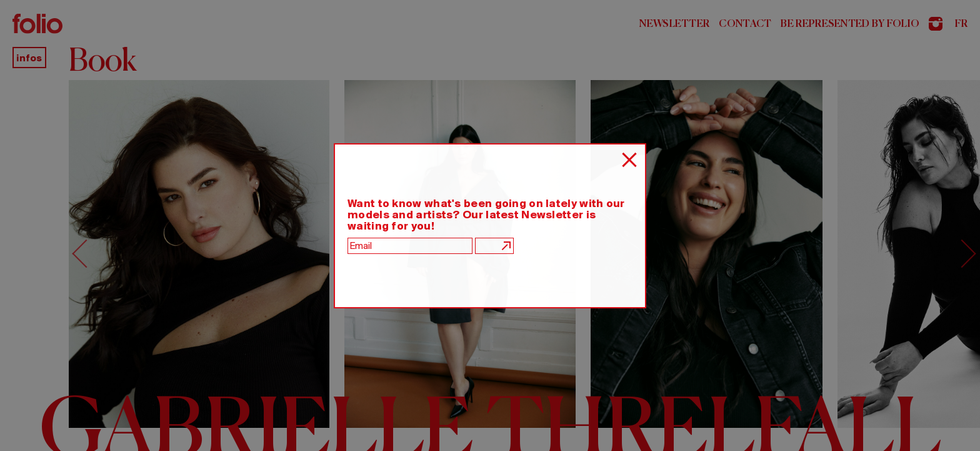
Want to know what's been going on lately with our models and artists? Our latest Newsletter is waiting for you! (486, 215)
